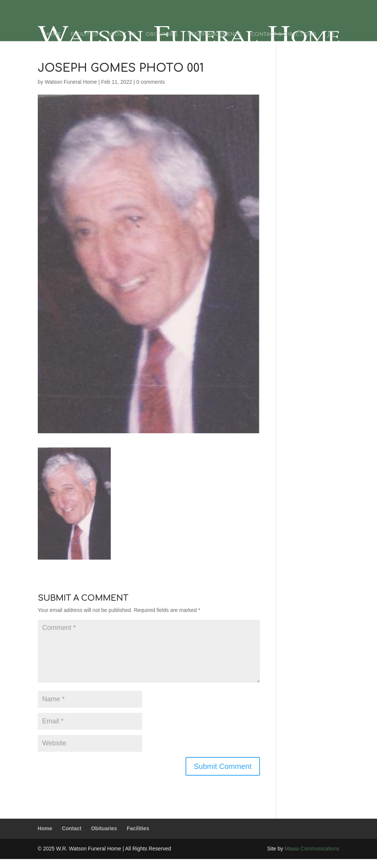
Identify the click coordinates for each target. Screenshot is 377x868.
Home (53, 34)
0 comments (150, 82)
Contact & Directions (284, 34)
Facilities (84, 34)
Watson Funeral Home (71, 82)
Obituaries (162, 34)
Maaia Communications (312, 849)
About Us (122, 34)
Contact (72, 828)
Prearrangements (214, 34)
